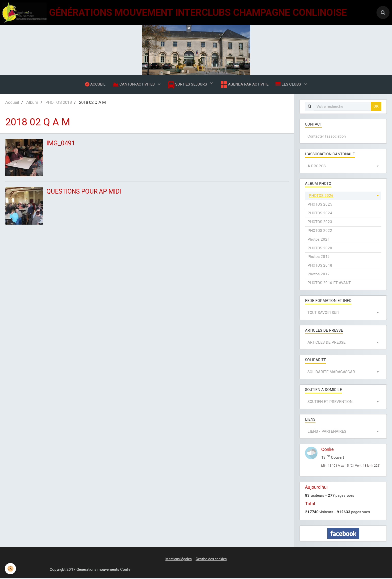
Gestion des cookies (211, 560)
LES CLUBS (289, 85)
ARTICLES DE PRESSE (326, 344)
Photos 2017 (319, 275)
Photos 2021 (319, 241)
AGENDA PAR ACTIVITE (244, 85)
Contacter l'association (327, 138)
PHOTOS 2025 (320, 206)
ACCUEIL (94, 85)
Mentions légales (179, 560)
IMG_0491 (62, 145)
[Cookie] (11, 569)
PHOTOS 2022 (320, 232)
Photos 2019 (319, 258)
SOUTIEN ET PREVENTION (330, 403)
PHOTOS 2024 (320, 214)
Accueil (12, 104)
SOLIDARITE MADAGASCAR (331, 373)
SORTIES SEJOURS (188, 85)
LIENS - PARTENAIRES (327, 433)
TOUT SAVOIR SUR (323, 314)
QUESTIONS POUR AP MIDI (86, 193)
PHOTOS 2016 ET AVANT (329, 284)
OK (376, 108)
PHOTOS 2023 (320, 223)
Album (32, 104)
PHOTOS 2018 (59, 104)
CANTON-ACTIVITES (134, 85)
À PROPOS (317, 167)
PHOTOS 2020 (320, 249)
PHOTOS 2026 (321, 197)
